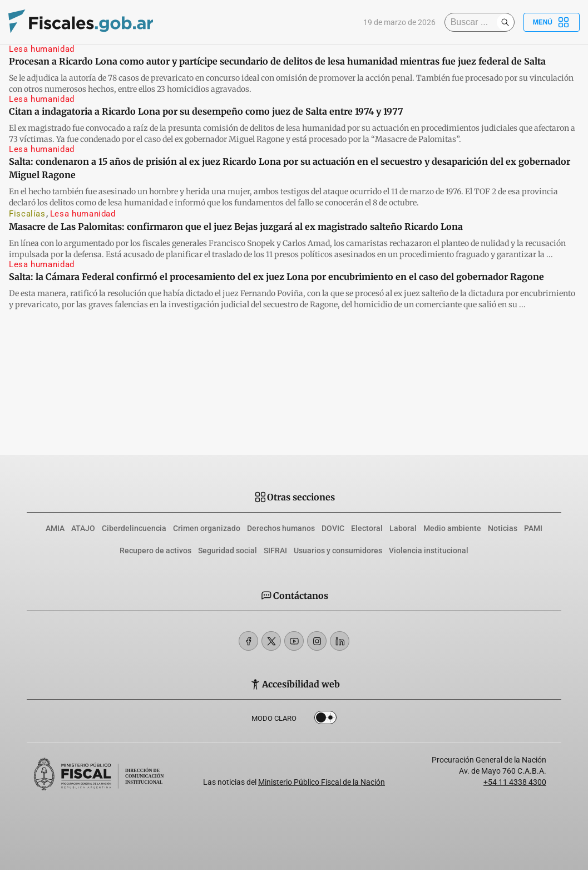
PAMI (533, 528)
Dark (326, 718)
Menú (552, 22)
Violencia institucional (429, 550)
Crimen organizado (207, 528)
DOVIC (333, 528)
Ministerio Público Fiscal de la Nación (322, 782)
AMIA (55, 528)
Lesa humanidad (42, 49)
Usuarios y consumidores (338, 550)
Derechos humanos (281, 528)
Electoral (367, 528)
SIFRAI (275, 550)
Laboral (403, 528)
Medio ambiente (452, 528)
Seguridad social (228, 550)
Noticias (503, 528)
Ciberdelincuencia (134, 528)
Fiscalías (27, 214)
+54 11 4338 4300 (515, 782)
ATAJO (83, 528)
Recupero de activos (155, 550)
